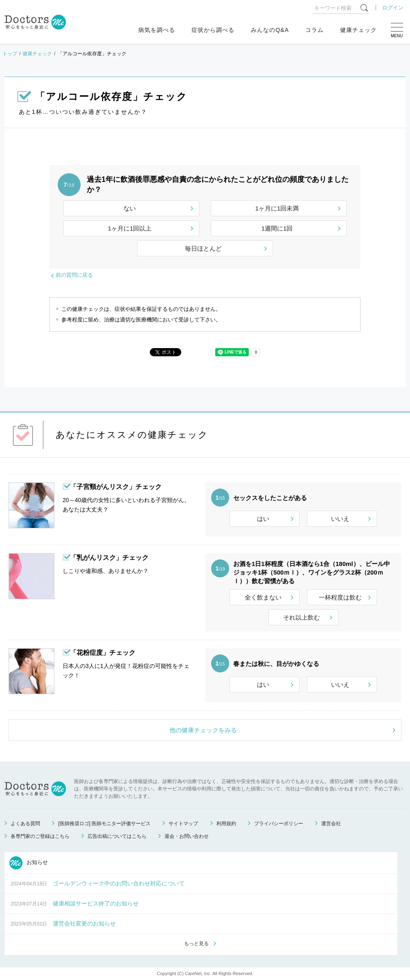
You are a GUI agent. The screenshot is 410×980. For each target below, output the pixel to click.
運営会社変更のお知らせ (84, 923)
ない (130, 208)
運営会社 (331, 824)
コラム (314, 30)
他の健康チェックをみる (203, 730)
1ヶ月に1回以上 (130, 228)
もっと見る (196, 944)
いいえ (340, 519)
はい (263, 519)
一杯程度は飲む (340, 597)
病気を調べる (157, 30)
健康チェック (358, 30)
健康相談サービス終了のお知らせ (96, 903)
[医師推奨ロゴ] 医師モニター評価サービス (104, 824)
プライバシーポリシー (279, 824)
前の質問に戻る (74, 275)
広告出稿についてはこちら (117, 836)
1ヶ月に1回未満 (277, 208)
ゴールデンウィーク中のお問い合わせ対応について (119, 883)
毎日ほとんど (203, 248)
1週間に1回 (277, 228)
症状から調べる (213, 30)
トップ (10, 54)
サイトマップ (183, 824)
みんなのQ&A (270, 30)
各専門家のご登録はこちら (40, 836)
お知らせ (29, 863)
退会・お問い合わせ (187, 836)
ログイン (393, 8)
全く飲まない (263, 597)
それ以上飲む (302, 617)
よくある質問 (25, 824)
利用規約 (226, 824)
